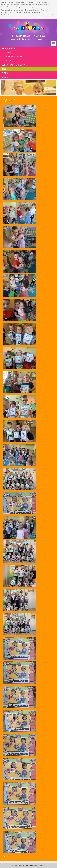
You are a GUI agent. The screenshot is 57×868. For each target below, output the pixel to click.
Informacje (8, 53)
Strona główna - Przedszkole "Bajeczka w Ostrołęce (28, 27)
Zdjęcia (6, 69)
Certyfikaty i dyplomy (13, 65)
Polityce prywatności (10, 2)
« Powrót (5, 856)
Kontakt (6, 77)
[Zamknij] (53, 14)
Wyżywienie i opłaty (12, 57)
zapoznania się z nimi (38, 7)
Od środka (7, 61)
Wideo (5, 73)
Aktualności (8, 49)
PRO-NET (42, 865)
